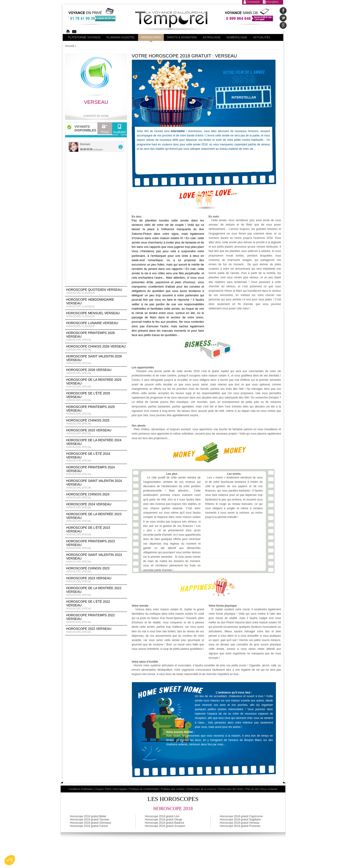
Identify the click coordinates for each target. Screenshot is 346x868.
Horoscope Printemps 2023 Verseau (96, 545)
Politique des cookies (173, 789)
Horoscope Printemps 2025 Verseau (96, 410)
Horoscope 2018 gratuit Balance (164, 823)
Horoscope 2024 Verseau (96, 506)
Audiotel (119, 130)
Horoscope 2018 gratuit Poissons (240, 826)
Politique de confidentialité (144, 789)
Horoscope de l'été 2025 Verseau (96, 397)
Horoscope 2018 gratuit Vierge (163, 820)
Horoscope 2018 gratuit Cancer (89, 826)
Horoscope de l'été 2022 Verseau (96, 605)
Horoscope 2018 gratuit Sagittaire (240, 820)
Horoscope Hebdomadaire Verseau (96, 303)
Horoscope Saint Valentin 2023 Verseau (96, 558)
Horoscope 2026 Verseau (96, 371)
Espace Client (103, 789)
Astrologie (212, 37)
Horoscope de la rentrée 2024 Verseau (96, 444)
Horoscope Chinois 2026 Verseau (96, 348)
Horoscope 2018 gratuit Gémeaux (91, 823)
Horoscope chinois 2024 (96, 496)
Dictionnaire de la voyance (201, 789)
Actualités (262, 37)
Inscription (272, 2)
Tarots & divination (182, 37)
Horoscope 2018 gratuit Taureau (89, 820)
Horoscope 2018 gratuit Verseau (240, 823)
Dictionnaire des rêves (231, 789)
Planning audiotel (121, 37)
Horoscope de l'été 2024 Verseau (96, 457)
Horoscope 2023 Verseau (96, 580)
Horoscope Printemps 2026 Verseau (96, 336)
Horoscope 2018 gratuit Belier (88, 816)
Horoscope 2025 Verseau (96, 432)
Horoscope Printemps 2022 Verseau (96, 619)
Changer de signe (96, 116)
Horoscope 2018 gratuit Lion (162, 816)
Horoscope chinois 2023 (96, 570)
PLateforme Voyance (84, 37)
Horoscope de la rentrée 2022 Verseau (96, 591)
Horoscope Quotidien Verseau (96, 291)
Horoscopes (151, 37)
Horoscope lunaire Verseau (96, 325)
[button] (10, 860)
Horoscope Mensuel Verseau (96, 315)
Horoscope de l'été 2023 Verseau (96, 531)
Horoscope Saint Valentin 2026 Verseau (96, 360)
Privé (105, 130)
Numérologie (237, 37)
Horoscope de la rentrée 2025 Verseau (96, 383)
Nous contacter (269, 789)
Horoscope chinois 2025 (96, 422)
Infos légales (120, 789)
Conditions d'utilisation (81, 789)
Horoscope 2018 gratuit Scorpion (165, 826)
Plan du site (252, 789)
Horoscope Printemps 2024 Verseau (96, 471)
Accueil (69, 46)
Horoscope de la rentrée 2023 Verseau (96, 517)
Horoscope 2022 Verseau (96, 630)
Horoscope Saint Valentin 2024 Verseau (96, 484)
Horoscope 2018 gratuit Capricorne (241, 816)
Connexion (253, 2)
